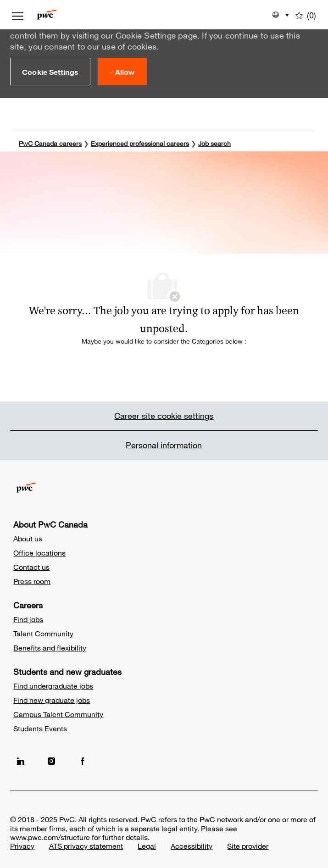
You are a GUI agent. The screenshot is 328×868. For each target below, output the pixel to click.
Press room (32, 581)
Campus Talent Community (58, 714)
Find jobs (28, 619)
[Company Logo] (60, 15)
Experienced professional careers (140, 143)
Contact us (31, 566)
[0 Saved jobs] (306, 15)
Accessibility (192, 845)
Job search (214, 143)
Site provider (248, 845)
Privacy (22, 845)
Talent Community (43, 633)
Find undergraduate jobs (53, 685)
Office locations (39, 552)
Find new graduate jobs (52, 699)
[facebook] (83, 760)
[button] (50, 72)
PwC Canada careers (50, 143)
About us (28, 538)
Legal (147, 845)
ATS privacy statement (86, 845)
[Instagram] (51, 760)
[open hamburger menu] (18, 15)
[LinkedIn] (20, 760)
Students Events (40, 728)
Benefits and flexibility (50, 647)
